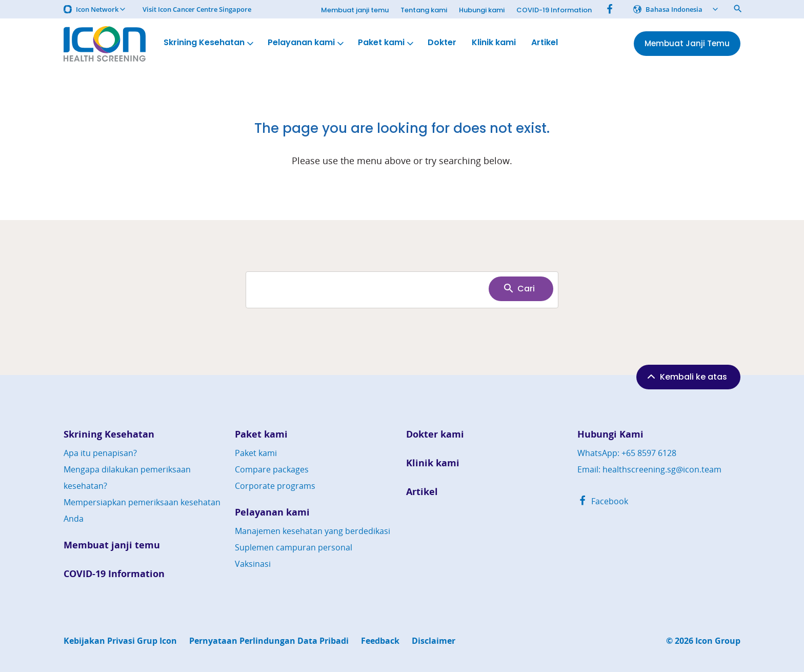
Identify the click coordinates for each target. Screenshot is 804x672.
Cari (519, 288)
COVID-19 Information (554, 10)
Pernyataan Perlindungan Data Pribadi (269, 641)
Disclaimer (434, 641)
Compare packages (272, 469)
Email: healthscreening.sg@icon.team (649, 469)
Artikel (545, 43)
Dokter (442, 43)
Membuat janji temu (355, 10)
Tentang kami (424, 10)
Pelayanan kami (307, 43)
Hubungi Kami (610, 434)
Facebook (603, 501)
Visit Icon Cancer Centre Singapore (197, 9)
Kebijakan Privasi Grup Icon (120, 641)
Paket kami (387, 43)
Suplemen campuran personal (294, 547)
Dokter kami (435, 434)
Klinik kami (494, 43)
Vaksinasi (253, 564)
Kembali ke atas (686, 377)
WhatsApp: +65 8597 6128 (627, 453)
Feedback (380, 641)
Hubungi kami (482, 10)
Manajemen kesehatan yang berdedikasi (313, 531)
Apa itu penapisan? (100, 453)
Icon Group (718, 641)
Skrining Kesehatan (209, 43)
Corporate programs (275, 486)
